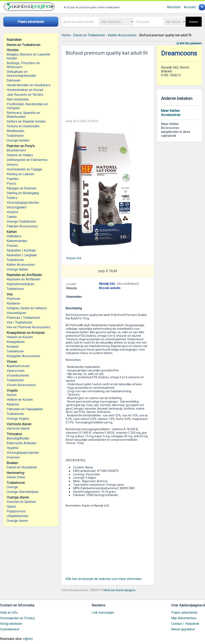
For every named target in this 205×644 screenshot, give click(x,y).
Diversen (13, 457)
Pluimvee (13, 299)
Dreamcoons (179, 53)
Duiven (12, 395)
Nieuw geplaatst (183, 629)
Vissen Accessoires (21, 385)
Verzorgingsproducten (23, 203)
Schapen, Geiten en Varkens (27, 308)
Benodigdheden (18, 438)
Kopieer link (74, 258)
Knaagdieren (16, 342)
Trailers (12, 198)
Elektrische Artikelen (21, 443)
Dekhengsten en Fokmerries (27, 160)
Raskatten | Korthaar (21, 250)
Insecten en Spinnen (21, 502)
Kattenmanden (17, 241)
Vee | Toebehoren (19, 322)
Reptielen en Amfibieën (23, 279)
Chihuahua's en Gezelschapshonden (21, 74)
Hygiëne (13, 448)
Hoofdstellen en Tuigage (24, 169)
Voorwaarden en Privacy (17, 618)
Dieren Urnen (16, 477)
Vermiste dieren (18, 428)
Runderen (13, 303)
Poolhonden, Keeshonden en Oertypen (27, 106)
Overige (12, 487)
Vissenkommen (18, 375)
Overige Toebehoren (21, 222)
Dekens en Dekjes (20, 155)
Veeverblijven (16, 313)
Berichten (174, 7)
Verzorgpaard (16, 207)
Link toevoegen (103, 613)
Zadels (12, 217)
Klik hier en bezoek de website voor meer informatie (104, 579)
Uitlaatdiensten (17, 516)
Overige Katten (17, 269)
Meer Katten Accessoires (171, 113)
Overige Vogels (18, 419)
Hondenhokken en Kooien (25, 90)
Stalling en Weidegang (23, 193)
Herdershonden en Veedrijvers (29, 85)
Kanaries (13, 404)
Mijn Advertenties (184, 618)
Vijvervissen (15, 371)
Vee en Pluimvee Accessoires (29, 327)
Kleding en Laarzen (20, 174)
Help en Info (9, 613)
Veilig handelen (11, 624)
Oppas (11, 506)
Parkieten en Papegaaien (25, 409)
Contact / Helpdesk (185, 624)
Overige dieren (17, 521)
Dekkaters (14, 236)
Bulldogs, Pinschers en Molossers (23, 65)
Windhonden (15, 131)
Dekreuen (14, 80)
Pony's (11, 184)
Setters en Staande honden (26, 121)
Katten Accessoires (21, 265)
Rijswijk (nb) (107, 284)
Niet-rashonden (18, 99)
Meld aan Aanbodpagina (119, 590)
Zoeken (194, 22)
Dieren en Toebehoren (89, 35)
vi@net (28, 639)
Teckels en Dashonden (23, 126)
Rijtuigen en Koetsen (21, 188)
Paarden (13, 179)
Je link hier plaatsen (189, 43)
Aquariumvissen (18, 366)
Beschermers (16, 150)
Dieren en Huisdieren (22, 467)
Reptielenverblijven (20, 284)
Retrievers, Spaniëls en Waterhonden (23, 115)
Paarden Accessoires (22, 226)
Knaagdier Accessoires (23, 356)
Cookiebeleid (10, 629)
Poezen (12, 246)
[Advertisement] (108, 86)
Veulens (13, 212)
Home (66, 35)
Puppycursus (16, 511)
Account (190, 7)
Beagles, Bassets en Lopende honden (28, 56)
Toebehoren (15, 136)
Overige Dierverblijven (23, 492)
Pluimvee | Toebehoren (23, 318)
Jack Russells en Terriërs (25, 95)
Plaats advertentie (184, 613)
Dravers (12, 165)
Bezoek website (110, 288)
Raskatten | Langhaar (22, 255)
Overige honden (18, 140)
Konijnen (13, 347)
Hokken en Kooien (20, 337)
